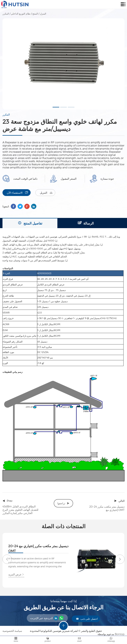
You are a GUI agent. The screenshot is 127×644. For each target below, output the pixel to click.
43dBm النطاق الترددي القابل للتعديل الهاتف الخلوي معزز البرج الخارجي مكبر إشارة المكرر (20, 510)
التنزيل (46, 193)
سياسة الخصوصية (13, 631)
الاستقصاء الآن (17, 193)
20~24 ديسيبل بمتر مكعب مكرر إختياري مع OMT (107, 508)
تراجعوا (63, 503)
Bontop (120, 634)
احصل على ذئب (87, 619)
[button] (56, 107)
